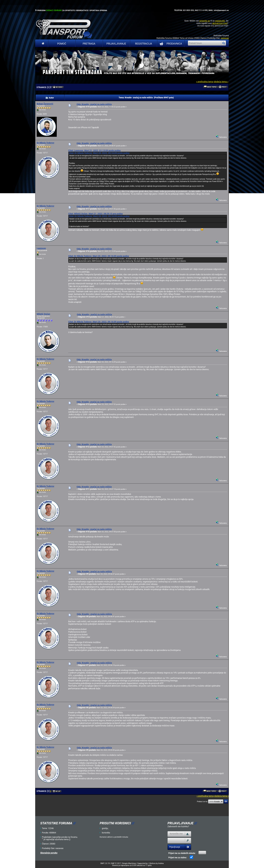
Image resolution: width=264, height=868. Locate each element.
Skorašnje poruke (49, 853)
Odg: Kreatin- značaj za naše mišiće (94, 104)
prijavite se (205, 21)
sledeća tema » (221, 82)
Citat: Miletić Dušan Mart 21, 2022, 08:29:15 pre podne (95, 214)
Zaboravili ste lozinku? (178, 826)
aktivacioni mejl (220, 23)
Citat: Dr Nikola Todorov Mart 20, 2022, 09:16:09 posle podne (99, 153)
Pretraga (89, 44)
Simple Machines (129, 863)
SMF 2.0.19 (105, 863)
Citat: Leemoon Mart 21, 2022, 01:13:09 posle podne (94, 150)
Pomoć (62, 44)
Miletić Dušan (43, 314)
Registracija (144, 44)
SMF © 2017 (116, 863)
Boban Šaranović (45, 104)
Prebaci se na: (202, 802)
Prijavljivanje (116, 44)
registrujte (220, 21)
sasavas (225, 38)
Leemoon (41, 248)
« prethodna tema (205, 82)
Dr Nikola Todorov (45, 143)
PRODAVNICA (170, 44)
